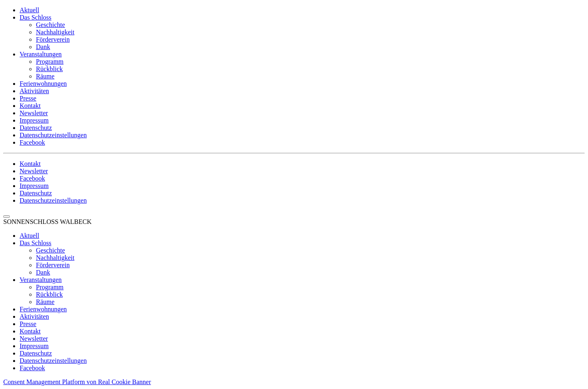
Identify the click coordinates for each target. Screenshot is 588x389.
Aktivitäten (34, 91)
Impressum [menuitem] (34, 346)
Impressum (34, 120)
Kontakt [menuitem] (30, 331)
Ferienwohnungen (43, 84)
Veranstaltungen (41, 54)
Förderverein (53, 39)
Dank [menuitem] (43, 272)
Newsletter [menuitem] (34, 339)
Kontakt (30, 106)
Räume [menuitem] (45, 302)
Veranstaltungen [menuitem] (41, 280)
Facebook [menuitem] (32, 368)
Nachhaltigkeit (55, 32)
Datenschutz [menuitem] (36, 353)
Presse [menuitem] (28, 324)
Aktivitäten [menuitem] (34, 316)
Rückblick (49, 69)
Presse (28, 98)
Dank (43, 47)
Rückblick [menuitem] (49, 294)
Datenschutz (36, 128)
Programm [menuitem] (50, 287)
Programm (50, 61)
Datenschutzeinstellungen (53, 135)
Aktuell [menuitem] (29, 236)
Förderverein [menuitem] (53, 265)
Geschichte (50, 25)
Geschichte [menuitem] (50, 250)
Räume (45, 76)
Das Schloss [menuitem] (36, 243)
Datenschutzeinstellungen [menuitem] (53, 361)
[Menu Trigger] (7, 217)
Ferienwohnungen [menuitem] (43, 309)
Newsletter (34, 113)
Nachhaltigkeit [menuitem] (55, 258)
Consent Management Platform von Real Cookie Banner (77, 382)
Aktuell (29, 10)
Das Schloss (36, 17)
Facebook (32, 142)
